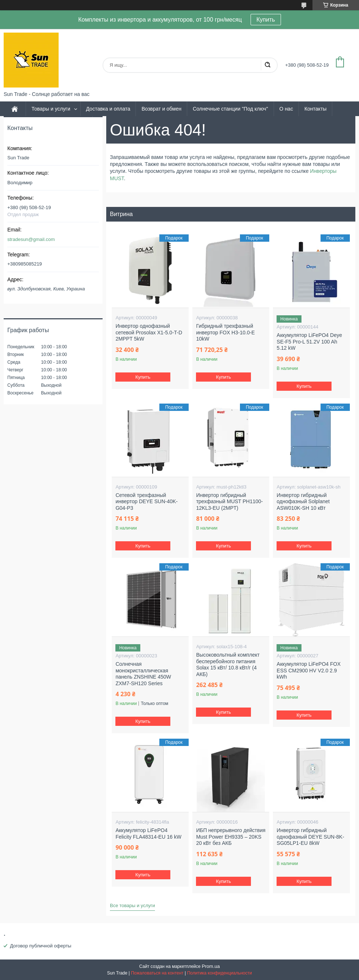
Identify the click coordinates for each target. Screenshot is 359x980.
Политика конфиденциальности (220, 973)
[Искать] (267, 65)
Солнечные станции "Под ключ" (230, 109)
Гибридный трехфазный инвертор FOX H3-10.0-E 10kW (225, 332)
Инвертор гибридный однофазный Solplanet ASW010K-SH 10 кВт (303, 502)
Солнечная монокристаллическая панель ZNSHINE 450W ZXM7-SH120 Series (143, 674)
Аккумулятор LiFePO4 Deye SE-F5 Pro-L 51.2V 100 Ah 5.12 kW (309, 341)
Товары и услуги (51, 109)
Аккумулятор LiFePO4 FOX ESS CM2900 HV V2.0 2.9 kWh (308, 670)
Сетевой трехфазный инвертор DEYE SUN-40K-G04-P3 (147, 502)
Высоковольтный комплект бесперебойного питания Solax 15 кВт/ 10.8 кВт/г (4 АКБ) (228, 665)
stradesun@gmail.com (31, 239)
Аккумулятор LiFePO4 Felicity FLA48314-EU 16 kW (148, 834)
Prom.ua (211, 966)
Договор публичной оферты (41, 946)
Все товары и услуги (132, 905)
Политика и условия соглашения (48, 123)
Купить (266, 20)
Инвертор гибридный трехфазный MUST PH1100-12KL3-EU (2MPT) (229, 502)
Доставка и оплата (108, 109)
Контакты (315, 109)
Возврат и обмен (161, 109)
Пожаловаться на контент (157, 973)
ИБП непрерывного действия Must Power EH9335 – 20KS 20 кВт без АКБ (231, 837)
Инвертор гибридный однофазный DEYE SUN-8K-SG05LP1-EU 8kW (310, 837)
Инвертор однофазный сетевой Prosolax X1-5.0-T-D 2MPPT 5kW (149, 332)
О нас (286, 109)
